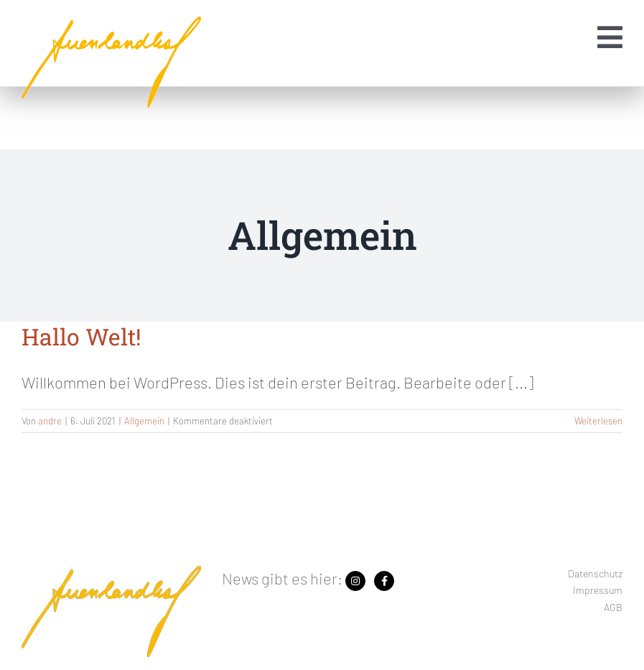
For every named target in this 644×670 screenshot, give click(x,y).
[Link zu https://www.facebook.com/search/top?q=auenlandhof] (384, 581)
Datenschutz (595, 573)
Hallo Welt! (81, 336)
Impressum (598, 590)
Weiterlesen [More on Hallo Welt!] (598, 421)
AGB (613, 607)
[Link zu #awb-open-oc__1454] (610, 37)
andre (50, 421)
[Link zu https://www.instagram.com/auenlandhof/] (355, 581)
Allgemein (144, 421)
